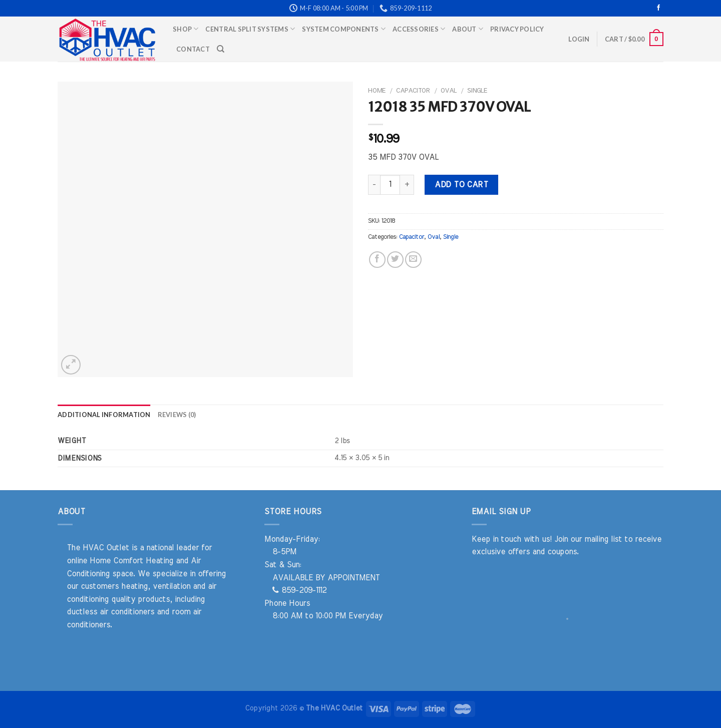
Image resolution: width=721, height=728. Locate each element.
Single (477, 91)
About (468, 29)
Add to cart (461, 185)
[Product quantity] (390, 185)
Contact (193, 49)
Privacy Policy (517, 29)
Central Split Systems (250, 29)
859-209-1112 (299, 590)
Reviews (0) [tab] (177, 415)
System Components (344, 29)
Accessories (419, 29)
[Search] (221, 49)
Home (377, 91)
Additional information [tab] (104, 415)
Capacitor (413, 91)
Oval (449, 91)
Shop (186, 29)
